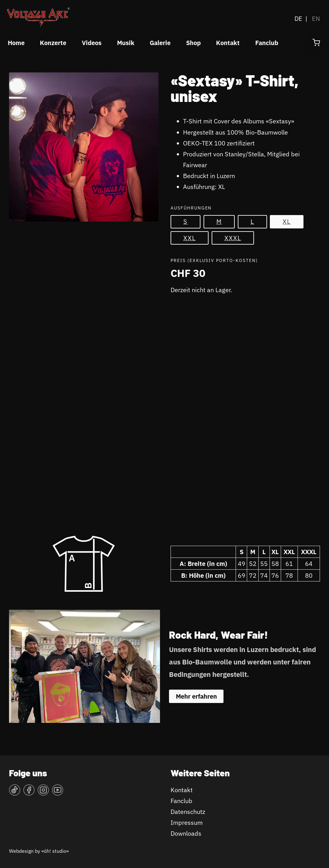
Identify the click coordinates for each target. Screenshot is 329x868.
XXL (190, 238)
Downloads (186, 833)
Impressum (187, 822)
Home (16, 43)
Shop (193, 43)
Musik (126, 43)
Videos (92, 43)
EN (316, 18)
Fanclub (267, 43)
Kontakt (228, 43)
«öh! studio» (55, 851)
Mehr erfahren (196, 696)
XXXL (233, 238)
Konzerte (53, 43)
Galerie (160, 43)
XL (287, 221)
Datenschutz (188, 812)
